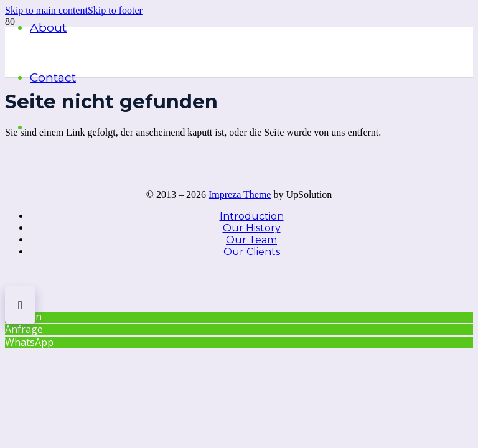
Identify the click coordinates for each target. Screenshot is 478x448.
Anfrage (24, 329)
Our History (252, 228)
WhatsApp (29, 342)
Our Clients (252, 252)
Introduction (252, 216)
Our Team (251, 240)
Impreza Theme (240, 194)
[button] (115, 10)
